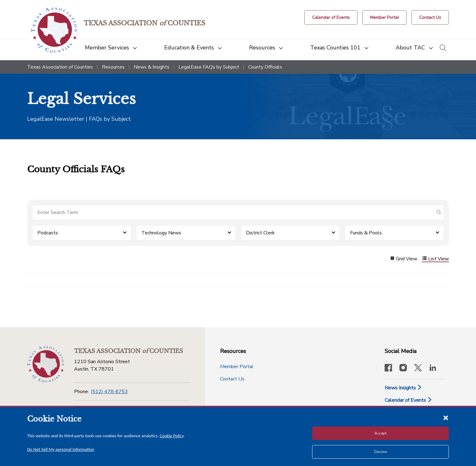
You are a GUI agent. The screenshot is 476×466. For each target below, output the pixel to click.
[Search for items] (233, 212)
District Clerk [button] (260, 233)
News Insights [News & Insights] (403, 388)
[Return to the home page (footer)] (46, 364)
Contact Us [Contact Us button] (232, 379)
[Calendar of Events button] (331, 17)
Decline (380, 452)
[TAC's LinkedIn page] (433, 368)
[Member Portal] (384, 17)
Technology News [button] (161, 233)
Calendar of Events (408, 400)
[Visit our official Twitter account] (418, 368)
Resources (113, 67)
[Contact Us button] (430, 17)
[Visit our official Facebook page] (388, 368)
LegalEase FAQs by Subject (209, 67)
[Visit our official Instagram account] (403, 368)
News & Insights (152, 67)
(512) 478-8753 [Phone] (109, 392)
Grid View (403, 259)
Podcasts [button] (48, 233)
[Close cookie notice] (446, 418)
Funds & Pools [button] (366, 233)
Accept (380, 433)
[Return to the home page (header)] (54, 30)
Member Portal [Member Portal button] (237, 367)
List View (435, 259)
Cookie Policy (172, 436)
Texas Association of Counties (60, 67)
